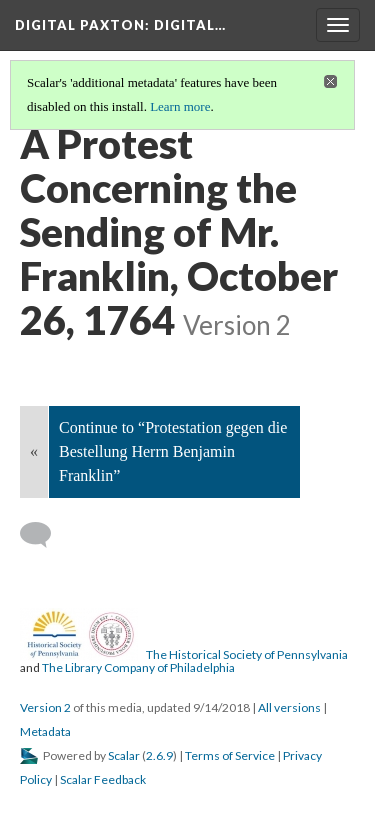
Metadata (45, 731)
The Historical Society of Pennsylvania (247, 654)
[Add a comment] (44, 535)
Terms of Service (230, 755)
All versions (289, 707)
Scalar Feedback (103, 779)
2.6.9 (159, 755)
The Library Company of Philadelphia (138, 667)
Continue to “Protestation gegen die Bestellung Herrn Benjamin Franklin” (173, 451)
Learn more (180, 106)
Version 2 (45, 707)
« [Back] (34, 451)
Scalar (124, 755)
